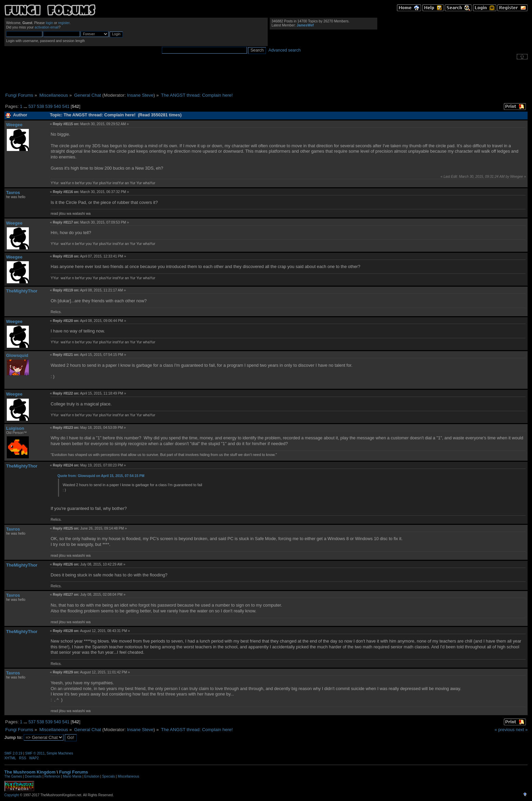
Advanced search (284, 50)
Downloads (33, 776)
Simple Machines (60, 753)
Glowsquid (17, 355)
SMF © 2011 (35, 753)
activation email (47, 27)
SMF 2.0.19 (13, 753)
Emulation (92, 776)
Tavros (13, 193)
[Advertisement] (266, 76)
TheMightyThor (22, 291)
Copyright (12, 795)
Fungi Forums (73, 772)
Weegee (14, 125)
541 (66, 106)
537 (32, 106)
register (64, 23)
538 (41, 106)
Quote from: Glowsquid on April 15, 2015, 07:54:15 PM (101, 476)
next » (522, 730)
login (50, 23)
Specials (109, 776)
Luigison (15, 428)
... (26, 106)
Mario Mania (72, 776)
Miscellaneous (128, 776)
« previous (505, 730)
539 (49, 106)
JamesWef (305, 25)
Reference (52, 776)
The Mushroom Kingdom (30, 772)
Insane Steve (140, 95)
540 (57, 106)
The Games (13, 776)
